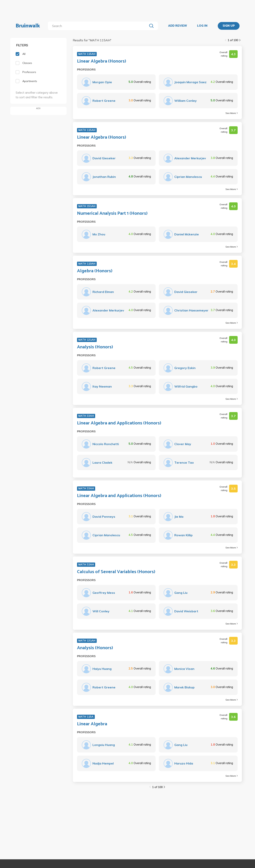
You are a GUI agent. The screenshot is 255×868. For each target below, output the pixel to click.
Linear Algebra (92, 724)
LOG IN (202, 26)
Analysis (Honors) (95, 347)
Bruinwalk (28, 26)
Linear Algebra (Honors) (102, 61)
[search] (98, 26)
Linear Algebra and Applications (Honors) (119, 423)
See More (232, 113)
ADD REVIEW (177, 26)
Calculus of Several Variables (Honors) (116, 572)
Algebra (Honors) (95, 271)
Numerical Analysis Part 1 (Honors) (112, 214)
